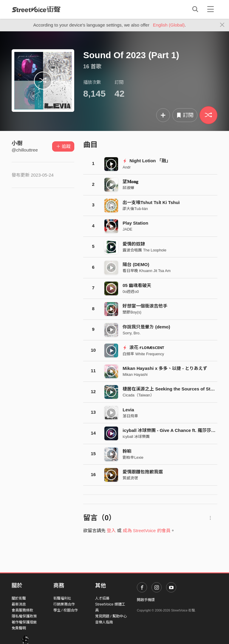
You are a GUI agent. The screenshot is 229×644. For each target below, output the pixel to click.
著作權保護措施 (24, 622)
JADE (127, 229)
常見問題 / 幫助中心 (111, 616)
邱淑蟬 (128, 188)
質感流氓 (130, 478)
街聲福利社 (62, 598)
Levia (128, 410)
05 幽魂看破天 (137, 285)
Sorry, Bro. (131, 333)
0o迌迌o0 (131, 292)
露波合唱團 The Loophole (144, 250)
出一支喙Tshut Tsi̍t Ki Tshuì (151, 202)
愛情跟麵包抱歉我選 (143, 472)
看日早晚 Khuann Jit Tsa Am (147, 271)
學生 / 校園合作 (66, 610)
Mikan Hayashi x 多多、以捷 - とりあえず (165, 368)
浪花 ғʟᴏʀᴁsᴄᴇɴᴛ (143, 347)
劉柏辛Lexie (133, 457)
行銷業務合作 (64, 604)
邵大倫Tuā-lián (135, 209)
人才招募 (102, 598)
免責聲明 (19, 628)
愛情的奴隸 (134, 244)
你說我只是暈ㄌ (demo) (146, 327)
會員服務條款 (22, 610)
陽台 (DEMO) (136, 264)
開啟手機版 (146, 600)
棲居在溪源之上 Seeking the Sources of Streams (173, 389)
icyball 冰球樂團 (136, 437)
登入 (111, 531)
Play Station (135, 223)
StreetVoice (36, 9)
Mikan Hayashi (135, 374)
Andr (127, 167)
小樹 (17, 143)
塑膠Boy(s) (132, 312)
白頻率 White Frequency (143, 354)
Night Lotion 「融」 (146, 161)
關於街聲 (19, 598)
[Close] (222, 25)
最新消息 (19, 604)
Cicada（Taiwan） (138, 395)
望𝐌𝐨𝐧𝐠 (130, 182)
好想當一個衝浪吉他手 (145, 306)
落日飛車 (130, 416)
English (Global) (169, 25)
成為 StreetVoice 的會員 (147, 531)
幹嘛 (127, 451)
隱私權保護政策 (24, 616)
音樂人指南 (104, 622)
